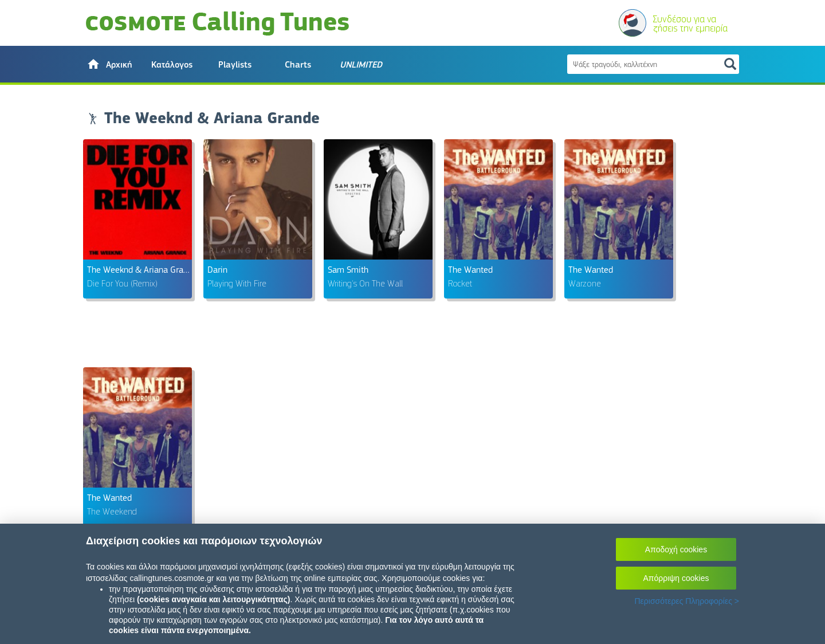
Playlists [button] (235, 65)
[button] (109, 64)
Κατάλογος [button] (172, 65)
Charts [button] (298, 65)
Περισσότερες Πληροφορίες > (687, 601)
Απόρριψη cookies (676, 578)
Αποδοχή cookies (676, 549)
